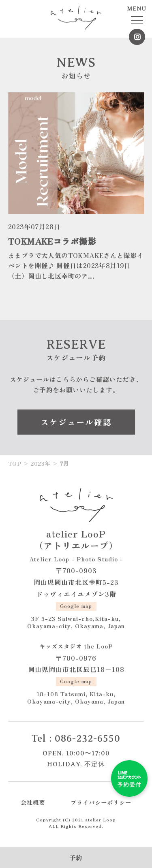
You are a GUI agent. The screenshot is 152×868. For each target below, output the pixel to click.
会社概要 (33, 802)
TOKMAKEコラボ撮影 (52, 241)
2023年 (40, 463)
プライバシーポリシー (101, 802)
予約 (76, 857)
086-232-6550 (88, 738)
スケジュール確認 (76, 422)
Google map (76, 606)
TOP (15, 463)
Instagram (137, 37)
